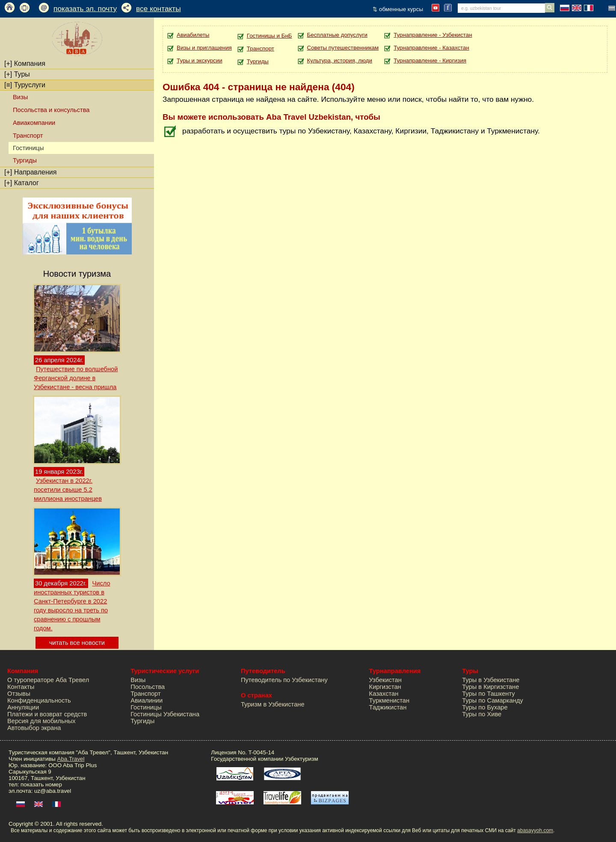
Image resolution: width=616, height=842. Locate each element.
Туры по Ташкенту (488, 694)
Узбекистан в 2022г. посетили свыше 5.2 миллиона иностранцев (68, 490)
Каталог (22, 183)
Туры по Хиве (482, 714)
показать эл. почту (85, 9)
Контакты (21, 687)
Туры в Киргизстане (490, 687)
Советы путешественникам (343, 48)
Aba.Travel (71, 759)
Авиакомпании (34, 123)
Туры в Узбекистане (491, 680)
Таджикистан (388, 707)
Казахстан (384, 694)
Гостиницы (146, 707)
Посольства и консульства (51, 110)
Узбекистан (385, 680)
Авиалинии (147, 700)
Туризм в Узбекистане (273, 704)
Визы (20, 97)
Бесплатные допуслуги (337, 35)
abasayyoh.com (535, 830)
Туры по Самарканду (492, 700)
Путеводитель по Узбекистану (284, 680)
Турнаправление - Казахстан (431, 48)
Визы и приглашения (204, 48)
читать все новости (77, 643)
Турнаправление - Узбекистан (433, 35)
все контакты (158, 9)
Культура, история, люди (340, 61)
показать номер (41, 784)
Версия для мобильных (41, 721)
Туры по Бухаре (485, 707)
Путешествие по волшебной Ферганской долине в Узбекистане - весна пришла (76, 378)
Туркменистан (389, 700)
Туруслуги (25, 85)
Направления (30, 172)
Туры (17, 74)
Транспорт (28, 136)
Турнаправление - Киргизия (430, 61)
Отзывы (19, 694)
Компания (25, 64)
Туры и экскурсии (200, 61)
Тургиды (25, 160)
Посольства (148, 687)
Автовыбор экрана (34, 728)
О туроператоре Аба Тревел (48, 680)
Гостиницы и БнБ (269, 36)
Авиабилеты (193, 35)
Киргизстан (385, 687)
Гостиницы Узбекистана (165, 714)
